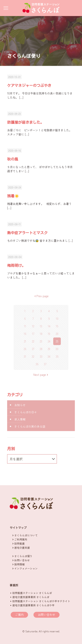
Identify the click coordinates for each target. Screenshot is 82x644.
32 (33, 356)
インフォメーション (26, 568)
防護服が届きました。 (26, 122)
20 (57, 334)
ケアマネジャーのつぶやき (29, 85)
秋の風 (13, 159)
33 (41, 356)
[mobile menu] (6, 8)
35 (57, 356)
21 (25, 341)
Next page (41, 375)
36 (37, 364)
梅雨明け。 (16, 265)
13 (41, 326)
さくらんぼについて (26, 535)
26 (25, 349)
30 (57, 349)
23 (41, 341)
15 (57, 326)
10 (57, 319)
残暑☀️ (13, 196)
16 (25, 334)
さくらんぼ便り (23, 556)
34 (49, 356)
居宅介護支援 (22, 547)
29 (49, 349)
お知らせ (20, 405)
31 (25, 356)
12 (33, 326)
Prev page (41, 296)
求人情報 (20, 419)
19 (49, 334)
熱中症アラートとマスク (27, 233)
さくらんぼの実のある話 (30, 426)
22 (33, 341)
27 (33, 349)
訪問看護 (19, 543)
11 (25, 326)
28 (41, 349)
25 (57, 341)
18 (41, 334)
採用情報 (19, 564)
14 (49, 326)
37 (45, 364)
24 (49, 341)
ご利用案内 (21, 539)
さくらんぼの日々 (26, 412)
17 (33, 334)
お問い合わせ (22, 560)
